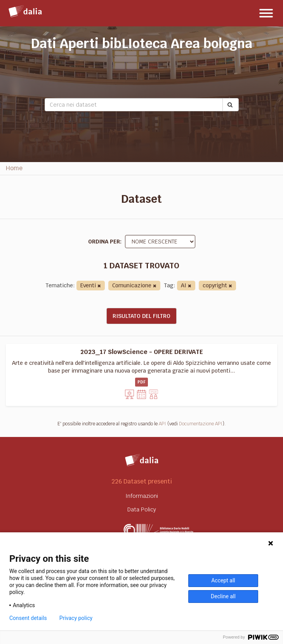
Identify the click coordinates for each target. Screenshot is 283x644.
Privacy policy (76, 618)
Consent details (28, 618)
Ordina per (104, 242)
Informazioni (142, 496)
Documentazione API (201, 424)
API (162, 424)
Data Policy (142, 509)
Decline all (223, 596)
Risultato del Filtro (141, 316)
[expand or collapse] (266, 13)
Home (14, 168)
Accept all (223, 580)
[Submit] (231, 105)
